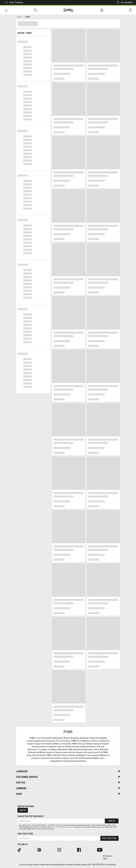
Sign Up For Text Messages (30, 816)
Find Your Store (25, 834)
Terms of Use (55, 827)
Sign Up (23, 810)
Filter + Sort (33, 32)
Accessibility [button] (124, 3)
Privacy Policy (68, 827)
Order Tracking (13, 3)
